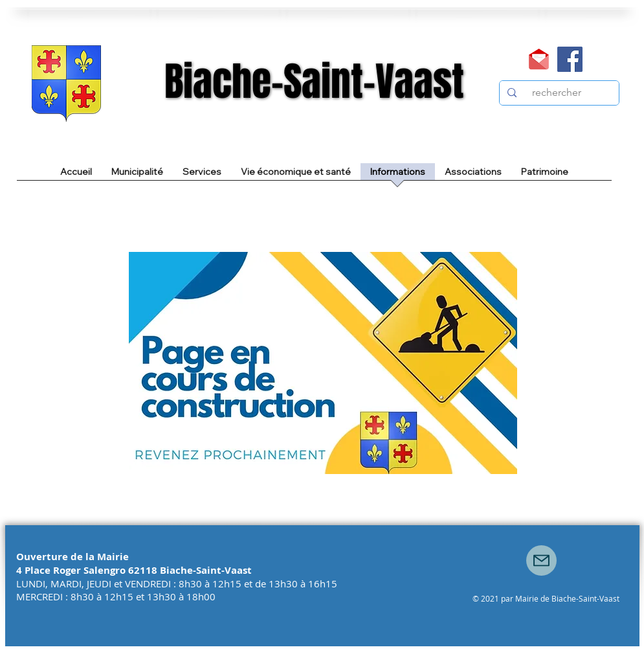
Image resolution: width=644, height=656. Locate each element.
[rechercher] (558, 93)
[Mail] (539, 59)
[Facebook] (570, 59)
